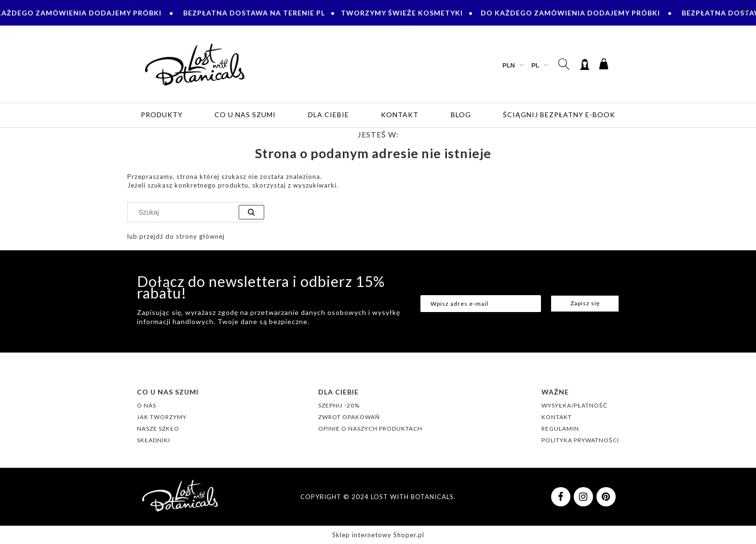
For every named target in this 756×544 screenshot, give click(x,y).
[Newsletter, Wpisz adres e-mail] (481, 304)
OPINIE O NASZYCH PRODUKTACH (370, 428)
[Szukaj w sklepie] (185, 212)
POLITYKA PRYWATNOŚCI (580, 440)
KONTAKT (557, 417)
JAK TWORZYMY (162, 417)
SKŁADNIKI (154, 440)
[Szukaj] (251, 212)
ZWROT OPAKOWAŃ (349, 417)
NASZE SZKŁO (158, 428)
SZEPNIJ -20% (339, 405)
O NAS (147, 405)
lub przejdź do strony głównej (176, 236)
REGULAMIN (560, 428)
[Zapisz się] (585, 304)
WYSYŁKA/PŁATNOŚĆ (574, 405)
